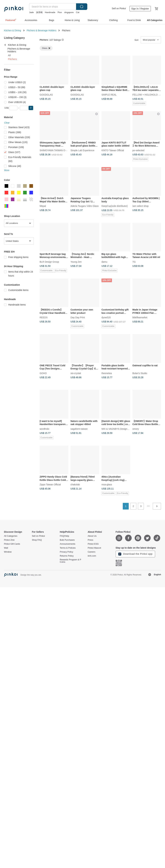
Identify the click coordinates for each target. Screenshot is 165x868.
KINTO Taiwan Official (113, 150)
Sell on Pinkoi (119, 8)
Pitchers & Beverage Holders (42, 30)
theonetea (107, 373)
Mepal (43, 206)
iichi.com (92, 556)
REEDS (44, 317)
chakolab (75, 485)
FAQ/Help (64, 536)
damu (104, 262)
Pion (60, 12)
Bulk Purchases (67, 540)
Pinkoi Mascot (94, 548)
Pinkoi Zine (9, 540)
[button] (31, 108)
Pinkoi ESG (93, 544)
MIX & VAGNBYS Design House (118, 429)
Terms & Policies (68, 548)
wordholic (44, 429)
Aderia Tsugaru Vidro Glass (85, 206)
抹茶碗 (39, 12)
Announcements (67, 544)
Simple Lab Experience (82, 150)
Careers (91, 552)
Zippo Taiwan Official (50, 485)
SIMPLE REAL (109, 95)
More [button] (7, 170)
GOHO (43, 373)
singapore (69, 12)
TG (134, 262)
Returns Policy (67, 556)
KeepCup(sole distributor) (115, 206)
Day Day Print (78, 317)
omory (136, 429)
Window (8, 552)
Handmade (50, 12)
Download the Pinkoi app (135, 554)
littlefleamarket (140, 317)
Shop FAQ (37, 540)
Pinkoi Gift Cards (12, 544)
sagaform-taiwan (79, 429)
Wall (6, 548)
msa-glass (107, 485)
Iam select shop (141, 206)
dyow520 (106, 317)
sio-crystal (76, 373)
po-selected (138, 150)
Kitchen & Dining (13, 30)
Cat (78, 12)
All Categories (11, 536)
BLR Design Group (49, 262)
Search (82, 7)
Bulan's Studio (140, 373)
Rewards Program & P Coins (70, 561)
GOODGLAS (46, 95)
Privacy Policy (66, 552)
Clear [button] (7, 123)
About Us (92, 536)
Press (90, 540)
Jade (31, 12)
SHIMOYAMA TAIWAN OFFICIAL (57, 150)
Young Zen (76, 262)
